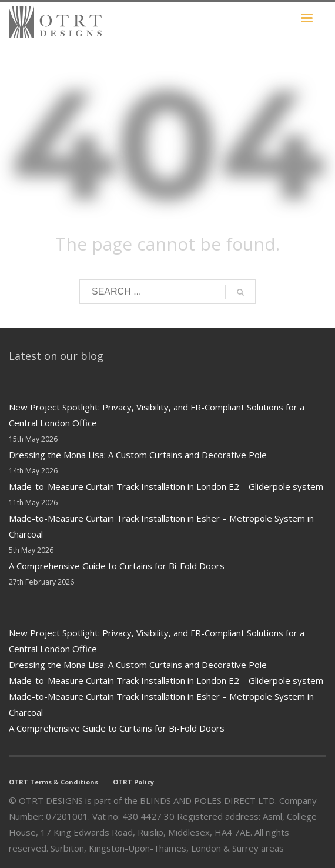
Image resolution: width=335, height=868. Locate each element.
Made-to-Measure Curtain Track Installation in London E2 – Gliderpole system (166, 486)
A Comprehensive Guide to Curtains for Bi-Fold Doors (117, 566)
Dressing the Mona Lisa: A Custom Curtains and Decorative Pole (138, 455)
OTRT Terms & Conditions (53, 782)
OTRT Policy (133, 782)
